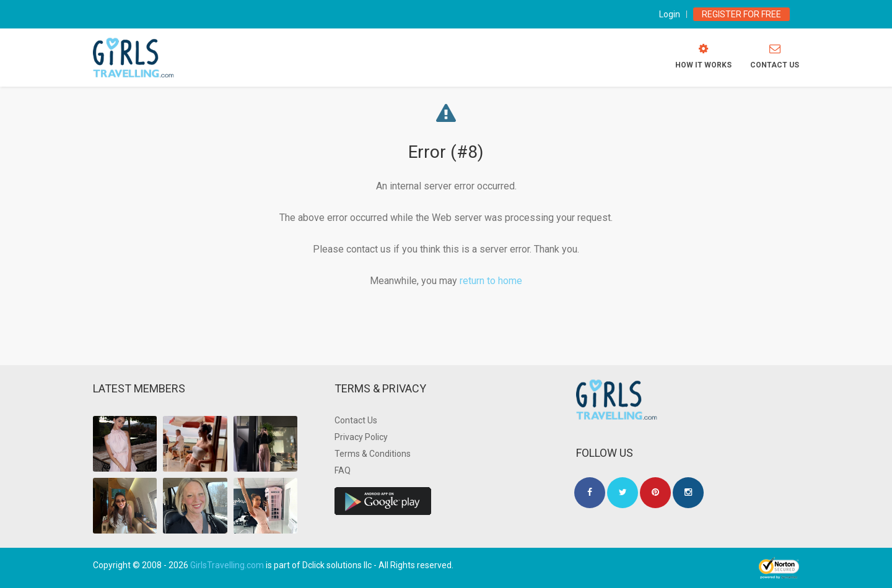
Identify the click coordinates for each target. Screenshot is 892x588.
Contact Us (356, 420)
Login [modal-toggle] (670, 14)
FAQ (343, 470)
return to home (491, 281)
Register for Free (741, 14)
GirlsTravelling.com (227, 565)
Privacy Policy (361, 437)
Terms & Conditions (373, 454)
